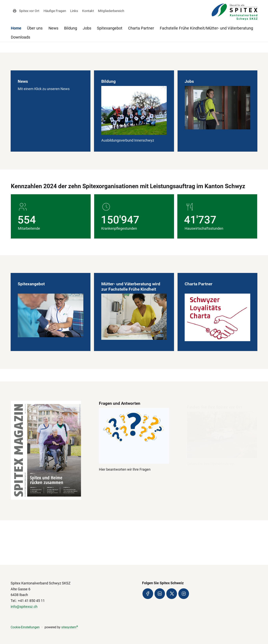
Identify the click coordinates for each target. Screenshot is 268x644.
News (53, 28)
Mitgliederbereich (111, 11)
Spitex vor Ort (29, 11)
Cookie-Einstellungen (25, 627)
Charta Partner (141, 28)
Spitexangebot (110, 28)
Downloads (20, 37)
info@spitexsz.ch (24, 607)
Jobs (87, 28)
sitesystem (70, 627)
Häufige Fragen (55, 11)
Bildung (71, 28)
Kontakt (88, 11)
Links (74, 11)
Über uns (35, 28)
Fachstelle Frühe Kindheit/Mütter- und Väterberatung (206, 28)
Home (16, 28)
